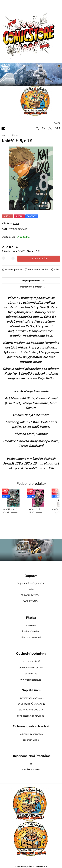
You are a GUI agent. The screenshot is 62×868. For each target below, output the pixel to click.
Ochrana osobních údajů (31, 726)
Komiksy (6, 135)
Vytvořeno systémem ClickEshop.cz (31, 866)
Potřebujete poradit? (31, 287)
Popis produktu (31, 281)
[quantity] (8, 258)
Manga (15, 135)
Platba (31, 618)
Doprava (31, 576)
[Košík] (58, 128)
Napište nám (31, 690)
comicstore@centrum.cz (31, 716)
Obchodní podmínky (31, 654)
